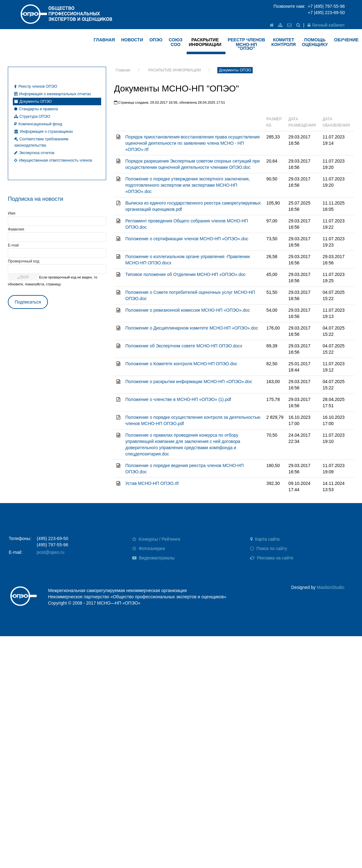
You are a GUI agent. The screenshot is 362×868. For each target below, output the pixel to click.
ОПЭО (156, 40)
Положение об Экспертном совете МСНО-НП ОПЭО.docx (184, 346)
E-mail (13, 245)
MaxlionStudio (331, 587)
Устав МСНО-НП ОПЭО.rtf (152, 483)
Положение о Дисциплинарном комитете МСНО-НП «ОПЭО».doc (192, 328)
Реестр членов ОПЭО (36, 86)
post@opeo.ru (50, 552)
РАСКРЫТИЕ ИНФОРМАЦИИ (175, 70)
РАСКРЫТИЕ (205, 42)
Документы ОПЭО (235, 70)
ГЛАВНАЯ (104, 40)
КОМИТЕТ (284, 42)
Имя (12, 213)
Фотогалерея (149, 548)
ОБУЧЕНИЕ (346, 40)
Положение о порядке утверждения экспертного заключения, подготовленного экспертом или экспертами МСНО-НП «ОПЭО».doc (188, 185)
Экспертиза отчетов (34, 153)
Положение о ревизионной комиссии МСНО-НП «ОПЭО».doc (188, 310)
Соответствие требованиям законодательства (41, 142)
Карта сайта (265, 539)
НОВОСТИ (132, 40)
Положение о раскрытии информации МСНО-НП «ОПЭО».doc (189, 382)
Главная (123, 70)
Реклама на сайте (272, 558)
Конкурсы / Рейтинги (156, 539)
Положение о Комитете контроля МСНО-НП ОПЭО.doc (181, 364)
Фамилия (16, 229)
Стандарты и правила (36, 109)
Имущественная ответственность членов (53, 160)
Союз (176, 42)
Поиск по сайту (269, 548)
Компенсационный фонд (38, 124)
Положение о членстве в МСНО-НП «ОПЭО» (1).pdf (178, 399)
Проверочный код (23, 261)
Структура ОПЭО (32, 117)
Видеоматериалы (153, 558)
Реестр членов (246, 44)
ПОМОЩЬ (315, 42)
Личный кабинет (326, 25)
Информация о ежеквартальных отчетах (53, 94)
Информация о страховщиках (44, 132)
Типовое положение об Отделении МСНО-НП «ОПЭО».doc (185, 274)
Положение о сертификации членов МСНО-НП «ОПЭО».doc (187, 239)
